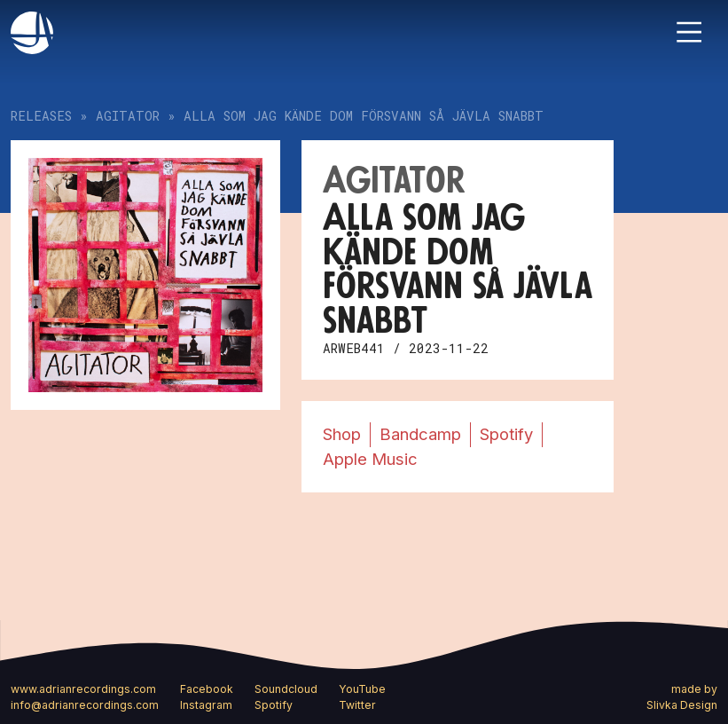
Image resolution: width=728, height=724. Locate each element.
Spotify (506, 434)
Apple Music (370, 459)
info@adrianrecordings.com (85, 705)
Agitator (128, 116)
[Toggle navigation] (689, 32)
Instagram (206, 705)
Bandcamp (420, 434)
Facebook (207, 689)
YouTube (362, 689)
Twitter (357, 705)
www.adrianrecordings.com (83, 689)
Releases (41, 116)
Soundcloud (286, 689)
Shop (342, 434)
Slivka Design (682, 705)
